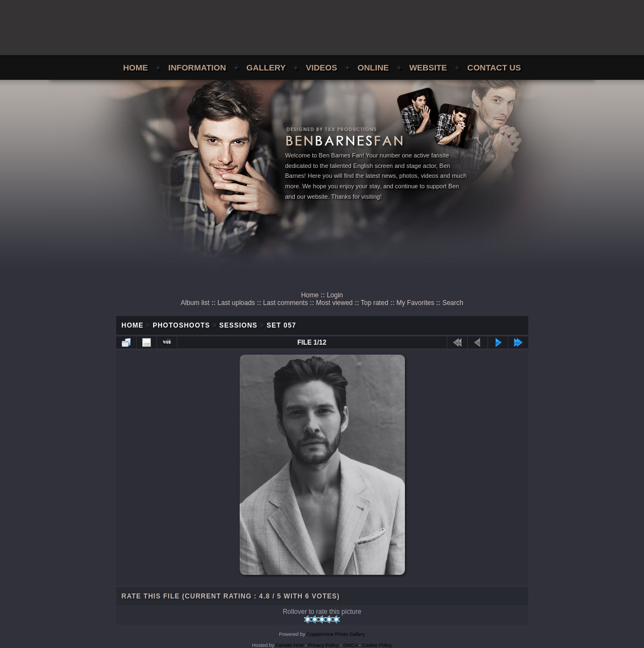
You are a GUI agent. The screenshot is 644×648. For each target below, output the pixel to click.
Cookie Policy (377, 645)
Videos (321, 67)
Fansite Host (289, 645)
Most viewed (335, 303)
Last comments (286, 303)
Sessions (238, 325)
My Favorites (416, 303)
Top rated (375, 303)
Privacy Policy (323, 645)
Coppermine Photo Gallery (335, 634)
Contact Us (494, 67)
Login (335, 295)
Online (373, 67)
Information (197, 67)
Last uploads (236, 303)
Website (428, 67)
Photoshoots (181, 325)
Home (135, 67)
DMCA (350, 645)
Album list (195, 303)
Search (453, 303)
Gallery (266, 67)
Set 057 (282, 325)
